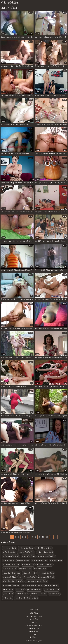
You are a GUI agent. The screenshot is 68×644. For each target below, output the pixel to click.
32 (51, 537)
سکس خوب (34, 622)
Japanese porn (34, 631)
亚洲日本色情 (34, 637)
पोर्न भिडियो (34, 619)
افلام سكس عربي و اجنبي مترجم (34, 616)
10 (43, 537)
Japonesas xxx (34, 628)
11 (47, 537)
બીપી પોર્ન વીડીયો (10, 3)
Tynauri (34, 634)
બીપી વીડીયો (34, 613)
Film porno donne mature (34, 625)
